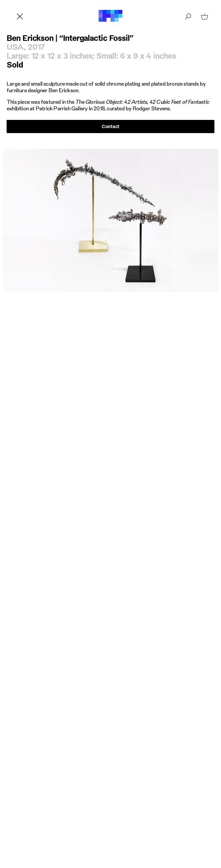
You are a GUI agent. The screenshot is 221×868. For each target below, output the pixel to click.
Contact (110, 126)
